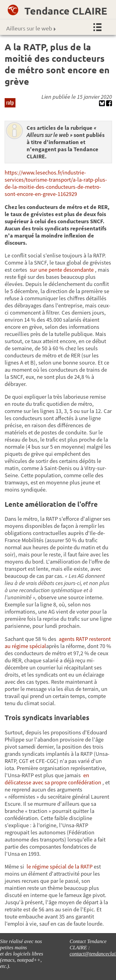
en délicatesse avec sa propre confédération (53, 779)
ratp (10, 102)
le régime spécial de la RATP (60, 867)
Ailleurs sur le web (31, 28)
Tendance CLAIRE (66, 11)
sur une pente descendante (62, 270)
